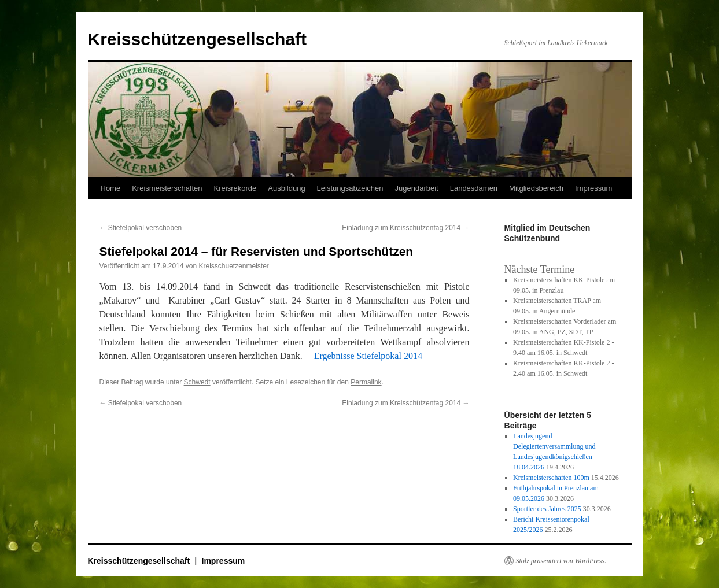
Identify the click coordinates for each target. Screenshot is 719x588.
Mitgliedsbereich (536, 188)
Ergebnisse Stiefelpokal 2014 (368, 356)
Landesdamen (474, 188)
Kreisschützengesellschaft (197, 39)
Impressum (593, 188)
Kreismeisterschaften (167, 188)
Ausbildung (286, 188)
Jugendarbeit (417, 188)
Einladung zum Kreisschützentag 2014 (405, 228)
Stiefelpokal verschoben (141, 228)
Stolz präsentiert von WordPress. (561, 561)
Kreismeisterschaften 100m (551, 478)
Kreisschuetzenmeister (233, 266)
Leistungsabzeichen (350, 188)
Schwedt (197, 382)
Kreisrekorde (235, 188)
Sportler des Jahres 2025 (547, 509)
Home (111, 188)
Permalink (366, 382)
